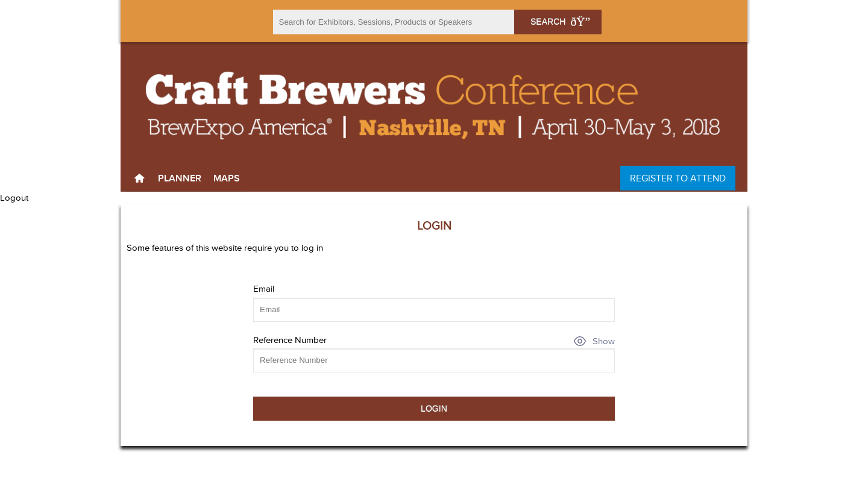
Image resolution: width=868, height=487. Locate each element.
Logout (14, 198)
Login (434, 409)
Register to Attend (678, 178)
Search (558, 22)
